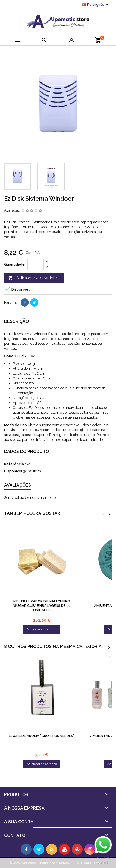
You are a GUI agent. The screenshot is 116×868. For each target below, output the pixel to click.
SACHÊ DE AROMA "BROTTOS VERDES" (42, 736)
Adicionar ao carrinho (33, 278)
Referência (14, 464)
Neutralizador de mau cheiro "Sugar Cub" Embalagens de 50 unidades (42, 606)
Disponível (13, 471)
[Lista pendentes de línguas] (96, 5)
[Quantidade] (36, 264)
